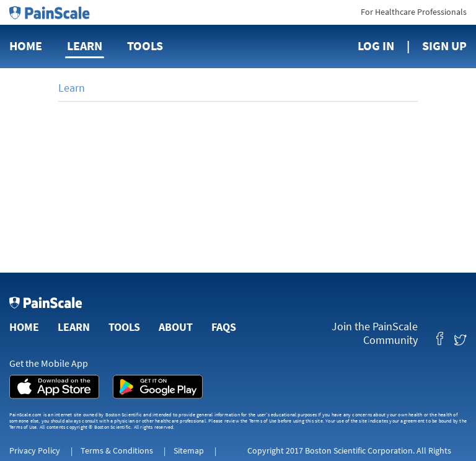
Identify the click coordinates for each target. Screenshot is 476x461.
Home (26, 46)
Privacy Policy (35, 450)
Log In (376, 46)
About (176, 327)
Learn (85, 46)
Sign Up (444, 46)
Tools (145, 46)
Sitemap (189, 450)
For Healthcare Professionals (414, 12)
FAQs (224, 327)
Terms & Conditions (117, 450)
